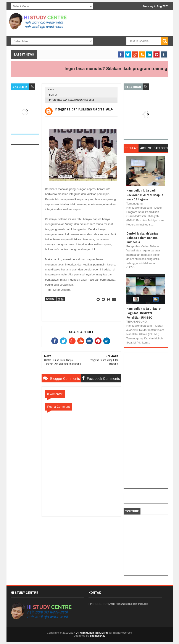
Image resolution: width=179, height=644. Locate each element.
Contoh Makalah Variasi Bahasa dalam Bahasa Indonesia (143, 238)
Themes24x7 (98, 636)
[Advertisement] (117, 48)
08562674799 (100, 604)
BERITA (53, 95)
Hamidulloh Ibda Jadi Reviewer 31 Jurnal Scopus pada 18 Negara (145, 195)
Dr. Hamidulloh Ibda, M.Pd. (92, 633)
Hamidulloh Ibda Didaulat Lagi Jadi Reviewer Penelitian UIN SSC (144, 313)
